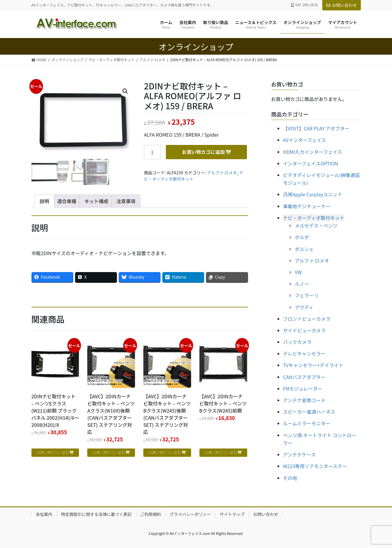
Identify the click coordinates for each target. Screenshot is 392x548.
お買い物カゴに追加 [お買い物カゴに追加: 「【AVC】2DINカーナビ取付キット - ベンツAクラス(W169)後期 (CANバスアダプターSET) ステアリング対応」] (109, 452)
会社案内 (44, 514)
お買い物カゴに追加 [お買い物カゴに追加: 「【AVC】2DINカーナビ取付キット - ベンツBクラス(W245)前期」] (221, 452)
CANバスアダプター (304, 377)
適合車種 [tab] (67, 201)
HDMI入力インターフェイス (313, 152)
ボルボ (302, 237)
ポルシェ (304, 249)
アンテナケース (300, 454)
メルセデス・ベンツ (316, 225)
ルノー (302, 284)
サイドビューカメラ (304, 330)
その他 (290, 478)
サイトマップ (232, 514)
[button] (125, 91)
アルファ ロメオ (222, 173)
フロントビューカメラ (307, 319)
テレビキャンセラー (304, 353)
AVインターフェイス (305, 140)
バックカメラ (297, 342)
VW (298, 272)
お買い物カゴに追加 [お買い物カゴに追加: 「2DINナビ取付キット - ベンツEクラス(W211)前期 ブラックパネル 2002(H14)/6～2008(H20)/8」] (53, 452)
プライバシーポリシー (191, 514)
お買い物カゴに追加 (203, 152)
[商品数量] (153, 152)
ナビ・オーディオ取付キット (314, 218)
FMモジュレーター (303, 389)
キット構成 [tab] (96, 201)
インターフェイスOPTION (311, 163)
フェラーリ (307, 295)
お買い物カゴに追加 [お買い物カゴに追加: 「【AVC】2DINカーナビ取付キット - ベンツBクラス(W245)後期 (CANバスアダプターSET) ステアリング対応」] (165, 452)
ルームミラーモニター (307, 423)
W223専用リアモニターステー (315, 466)
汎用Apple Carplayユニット (313, 194)
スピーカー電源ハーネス (309, 412)
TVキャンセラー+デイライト (313, 365)
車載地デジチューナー (307, 206)
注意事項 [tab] (126, 201)
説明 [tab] (45, 201)
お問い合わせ (342, 5)
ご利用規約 (151, 514)
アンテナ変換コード (304, 400)
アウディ (304, 307)
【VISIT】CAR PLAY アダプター (316, 128)
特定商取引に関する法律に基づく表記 (96, 514)
